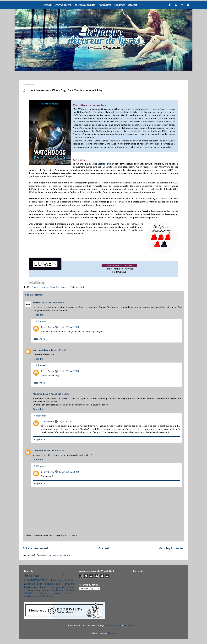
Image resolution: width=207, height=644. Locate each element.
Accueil (48, 5)
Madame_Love (41, 394)
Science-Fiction (79, 287)
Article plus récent (35, 548)
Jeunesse (65, 287)
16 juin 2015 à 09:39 (55, 303)
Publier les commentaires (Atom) (53, 555)
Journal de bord (63, 5)
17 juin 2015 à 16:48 (59, 394)
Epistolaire (69, 593)
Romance (68, 584)
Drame (43, 587)
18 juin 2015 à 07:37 (69, 421)
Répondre (38, 315)
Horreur (57, 593)
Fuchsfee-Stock (113, 625)
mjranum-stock (132, 625)
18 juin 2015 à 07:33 (69, 327)
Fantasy (56, 580)
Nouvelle (69, 590)
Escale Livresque (40, 287)
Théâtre (43, 596)
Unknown (38, 450)
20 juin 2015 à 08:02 (69, 472)
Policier (69, 580)
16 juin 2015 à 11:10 (61, 350)
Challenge (120, 5)
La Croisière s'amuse (85, 5)
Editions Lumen (106, 164)
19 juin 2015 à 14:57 (54, 450)
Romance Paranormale (36, 590)
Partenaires (105, 5)
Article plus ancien (172, 548)
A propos (132, 5)
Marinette (38, 303)
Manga (71, 587)
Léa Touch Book (41, 350)
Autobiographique (32, 596)
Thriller (68, 576)
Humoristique (56, 590)
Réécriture (30, 593)
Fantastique (53, 584)
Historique (31, 587)
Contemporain (36, 580)
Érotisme (51, 596)
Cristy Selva (47, 327)
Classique (55, 587)
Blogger (112, 633)
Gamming (54, 287)
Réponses (41, 321)
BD (64, 587)
